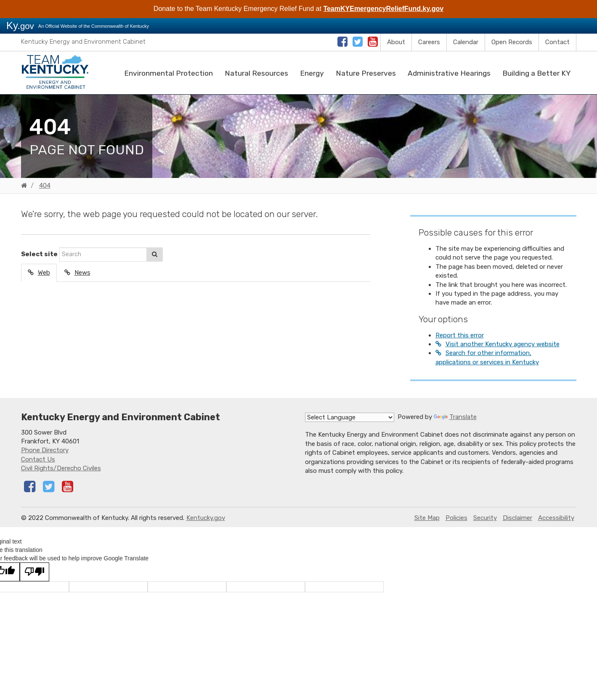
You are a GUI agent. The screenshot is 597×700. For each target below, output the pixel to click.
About (396, 42)
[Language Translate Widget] (350, 417)
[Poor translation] (34, 572)
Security (485, 518)
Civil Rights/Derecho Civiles (61, 468)
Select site (39, 254)
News (82, 273)
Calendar (466, 42)
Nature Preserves (366, 73)
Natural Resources (256, 73)
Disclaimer (517, 518)
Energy (312, 73)
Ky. (20, 25)
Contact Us (38, 459)
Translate (455, 417)
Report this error (460, 335)
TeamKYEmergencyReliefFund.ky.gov (383, 9)
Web (44, 273)
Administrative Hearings (449, 73)
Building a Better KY (536, 73)
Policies (456, 518)
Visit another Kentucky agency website (503, 344)
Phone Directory (45, 450)
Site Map (427, 518)
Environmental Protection (168, 73)
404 (45, 186)
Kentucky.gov (206, 518)
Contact (557, 42)
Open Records (512, 42)
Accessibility (556, 518)
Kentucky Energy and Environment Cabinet (83, 42)
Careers (429, 42)
